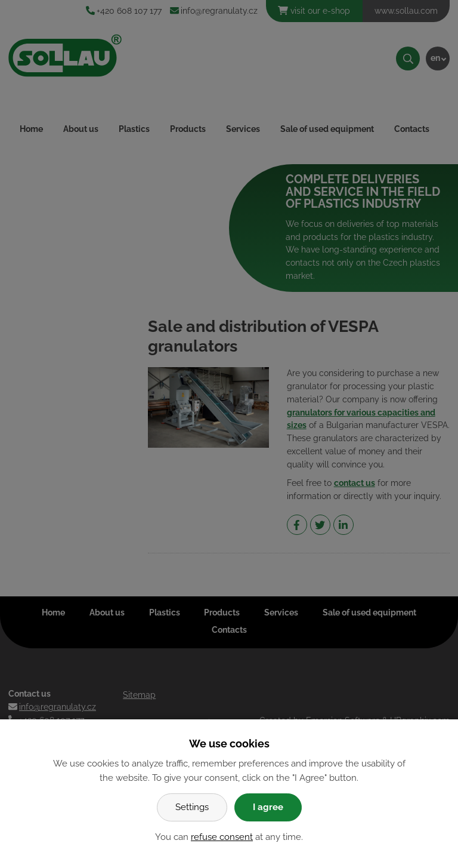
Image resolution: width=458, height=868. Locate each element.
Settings (192, 807)
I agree (268, 807)
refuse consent (222, 837)
